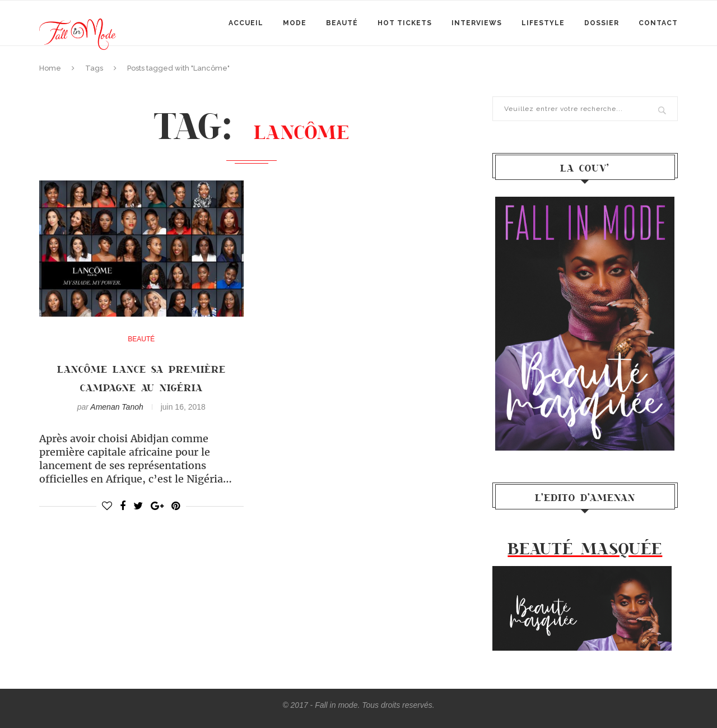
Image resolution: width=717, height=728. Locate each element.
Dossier (602, 23)
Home (50, 68)
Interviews (477, 23)
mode (295, 23)
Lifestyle (543, 23)
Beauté (342, 23)
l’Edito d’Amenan (585, 497)
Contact (658, 23)
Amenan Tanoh (117, 407)
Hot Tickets (405, 23)
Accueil (246, 23)
